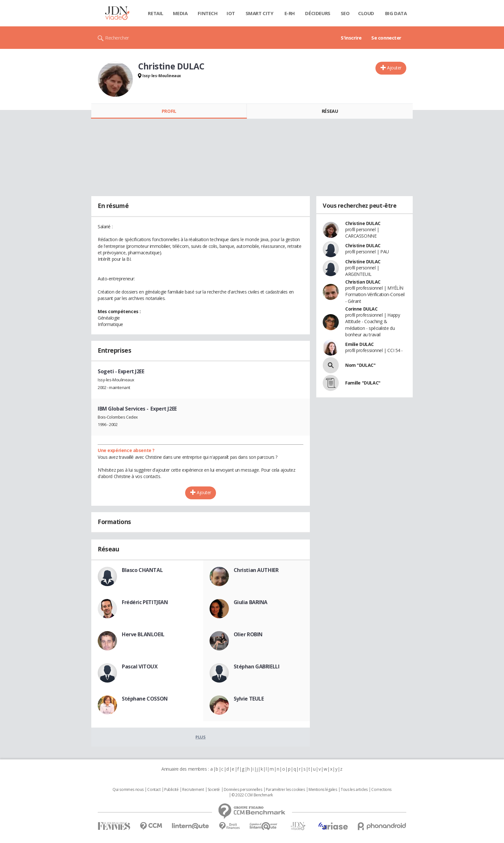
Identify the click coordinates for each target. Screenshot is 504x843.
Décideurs (318, 13)
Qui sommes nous (128, 790)
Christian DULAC (363, 282)
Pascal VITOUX (140, 666)
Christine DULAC (363, 223)
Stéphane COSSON (145, 699)
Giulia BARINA (251, 602)
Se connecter (386, 38)
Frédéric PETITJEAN (145, 602)
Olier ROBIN (248, 634)
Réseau (330, 111)
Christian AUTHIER (256, 570)
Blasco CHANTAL (142, 570)
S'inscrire (351, 38)
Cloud (366, 13)
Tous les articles (354, 790)
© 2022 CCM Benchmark (252, 795)
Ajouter (394, 68)
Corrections (381, 790)
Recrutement (193, 790)
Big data (396, 13)
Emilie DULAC (360, 344)
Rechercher (117, 38)
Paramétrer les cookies (285, 790)
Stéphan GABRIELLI (257, 666)
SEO (345, 13)
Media (180, 13)
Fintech (207, 13)
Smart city (260, 13)
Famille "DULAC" (363, 383)
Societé (214, 790)
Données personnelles (243, 790)
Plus (200, 737)
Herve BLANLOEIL (143, 634)
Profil (169, 111)
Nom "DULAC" (360, 365)
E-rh (290, 13)
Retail (155, 13)
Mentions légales (323, 790)
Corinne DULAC (361, 309)
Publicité (171, 790)
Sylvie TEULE (249, 699)
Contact (154, 790)
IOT (231, 13)
